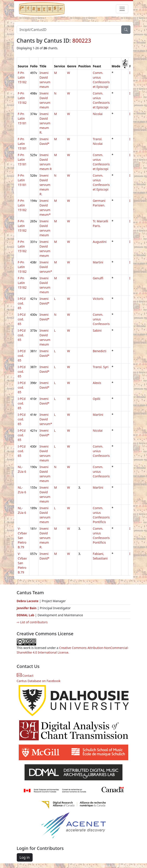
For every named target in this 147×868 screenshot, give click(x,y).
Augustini (100, 242)
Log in (25, 857)
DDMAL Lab (26, 615)
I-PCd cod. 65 (22, 303)
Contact (25, 676)
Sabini (97, 330)
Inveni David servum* (46, 267)
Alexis (97, 383)
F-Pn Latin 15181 (22, 118)
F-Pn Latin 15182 (22, 77)
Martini (98, 262)
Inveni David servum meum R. (45, 123)
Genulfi (98, 278)
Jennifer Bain (27, 608)
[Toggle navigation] (122, 9)
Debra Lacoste (28, 601)
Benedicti (100, 351)
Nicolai (98, 114)
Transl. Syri (101, 367)
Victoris (98, 299)
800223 (82, 40)
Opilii (97, 399)
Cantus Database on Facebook (39, 681)
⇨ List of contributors (32, 622)
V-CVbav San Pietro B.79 (22, 538)
